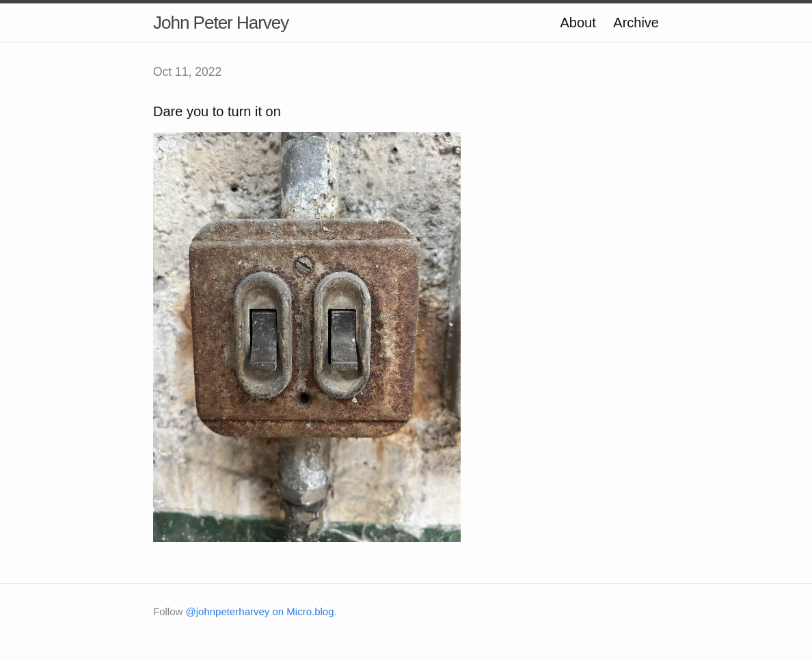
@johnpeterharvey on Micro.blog (260, 611)
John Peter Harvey (221, 23)
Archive (636, 23)
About (578, 23)
